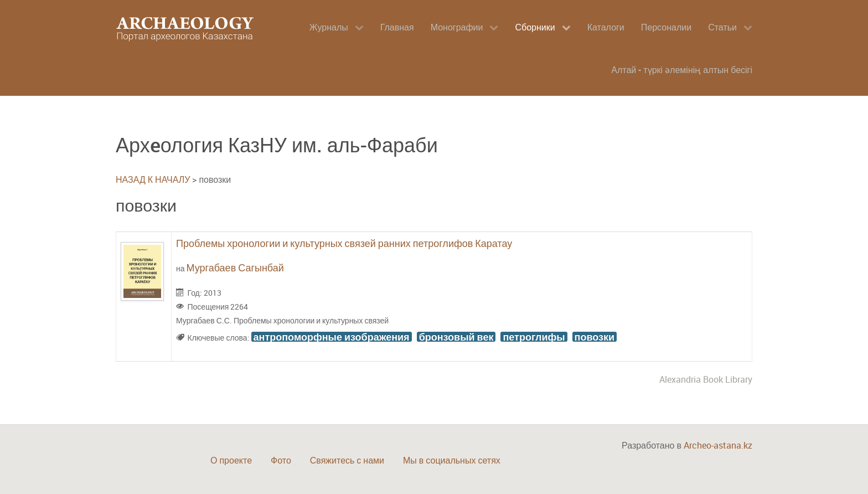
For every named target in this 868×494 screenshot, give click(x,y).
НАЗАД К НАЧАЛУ (153, 179)
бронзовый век (456, 337)
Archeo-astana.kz (718, 445)
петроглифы (534, 337)
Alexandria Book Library (706, 379)
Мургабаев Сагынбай (235, 267)
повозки (595, 337)
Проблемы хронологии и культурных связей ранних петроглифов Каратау (344, 243)
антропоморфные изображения (332, 337)
